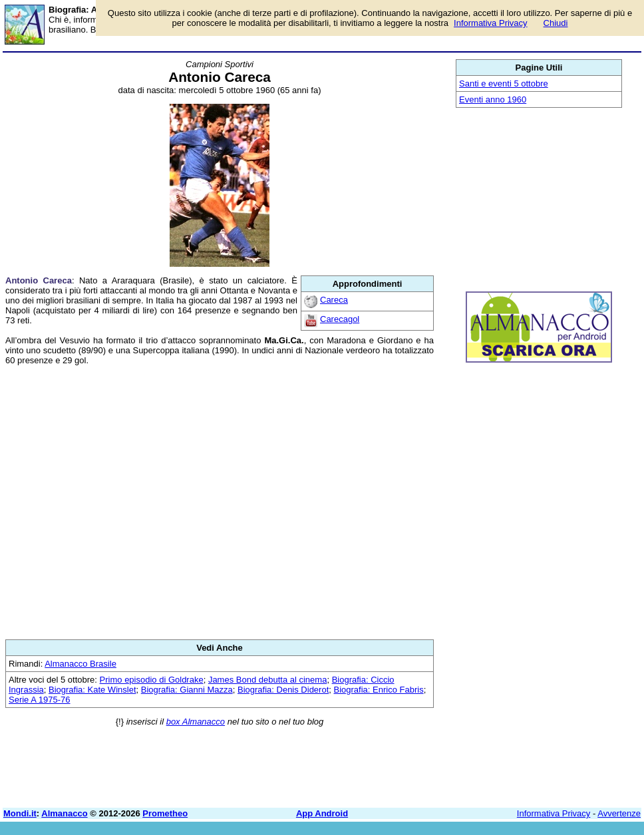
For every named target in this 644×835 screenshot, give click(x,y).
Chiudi (556, 23)
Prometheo (165, 813)
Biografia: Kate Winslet (92, 690)
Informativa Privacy (554, 813)
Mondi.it (20, 813)
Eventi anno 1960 (493, 99)
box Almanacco (196, 722)
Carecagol (340, 319)
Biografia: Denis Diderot (283, 690)
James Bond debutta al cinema (268, 680)
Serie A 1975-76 (40, 700)
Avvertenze (619, 813)
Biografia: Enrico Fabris (379, 690)
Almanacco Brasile (80, 664)
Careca (334, 300)
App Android (322, 813)
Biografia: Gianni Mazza (187, 690)
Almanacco (64, 813)
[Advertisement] (220, 502)
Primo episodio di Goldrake (152, 680)
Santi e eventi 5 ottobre (504, 83)
